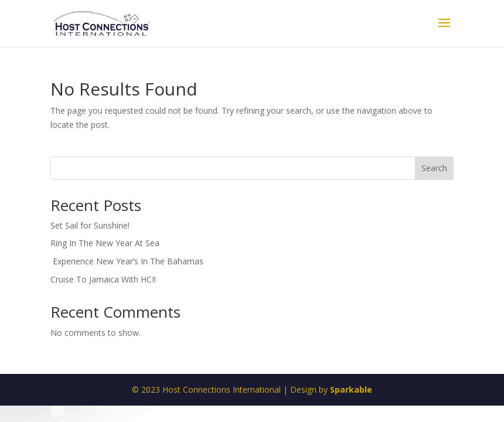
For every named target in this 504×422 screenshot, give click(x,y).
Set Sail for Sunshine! (90, 225)
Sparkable (351, 389)
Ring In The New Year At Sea (105, 243)
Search (434, 168)
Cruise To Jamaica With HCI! (103, 279)
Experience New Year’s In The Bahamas (128, 261)
